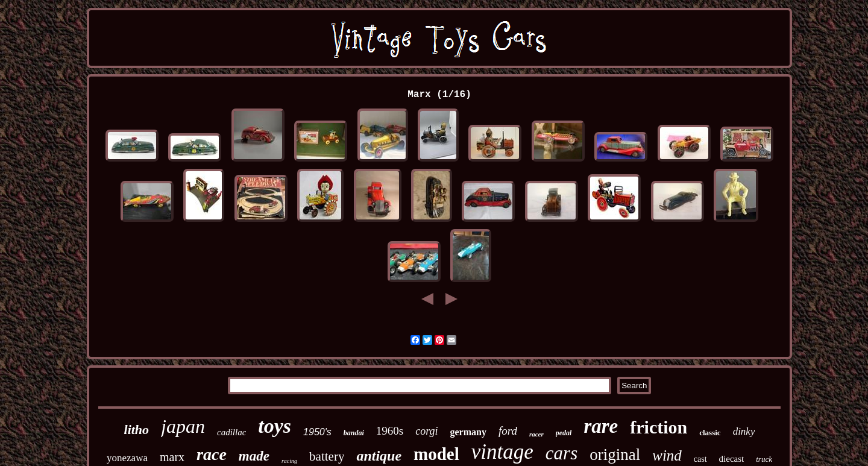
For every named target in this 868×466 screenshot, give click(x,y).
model (436, 454)
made (254, 456)
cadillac (231, 432)
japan (183, 426)
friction (659, 427)
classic (710, 433)
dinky (744, 431)
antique (379, 456)
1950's (317, 432)
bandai (354, 433)
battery (327, 456)
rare (601, 426)
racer (536, 434)
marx (172, 457)
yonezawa (127, 458)
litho (137, 430)
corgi (426, 431)
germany (468, 432)
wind (667, 455)
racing (289, 461)
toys (275, 426)
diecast (732, 459)
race (212, 454)
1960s (390, 431)
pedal (564, 433)
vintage (502, 452)
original (615, 455)
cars (561, 453)
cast (700, 459)
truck (764, 459)
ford (508, 431)
